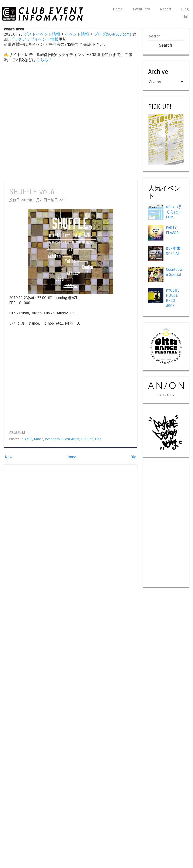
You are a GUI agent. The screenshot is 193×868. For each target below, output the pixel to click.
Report (166, 9)
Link (185, 17)
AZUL (28, 439)
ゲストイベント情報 (42, 34)
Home (118, 9)
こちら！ (44, 60)
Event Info (141, 9)
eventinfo (52, 439)
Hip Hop (87, 439)
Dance (39, 439)
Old (133, 457)
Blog (185, 9)
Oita (98, 439)
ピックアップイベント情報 (34, 39)
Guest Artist (70, 439)
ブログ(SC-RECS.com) (112, 34)
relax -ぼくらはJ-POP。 (174, 212)
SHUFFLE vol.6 (32, 192)
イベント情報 (77, 34)
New (9, 457)
